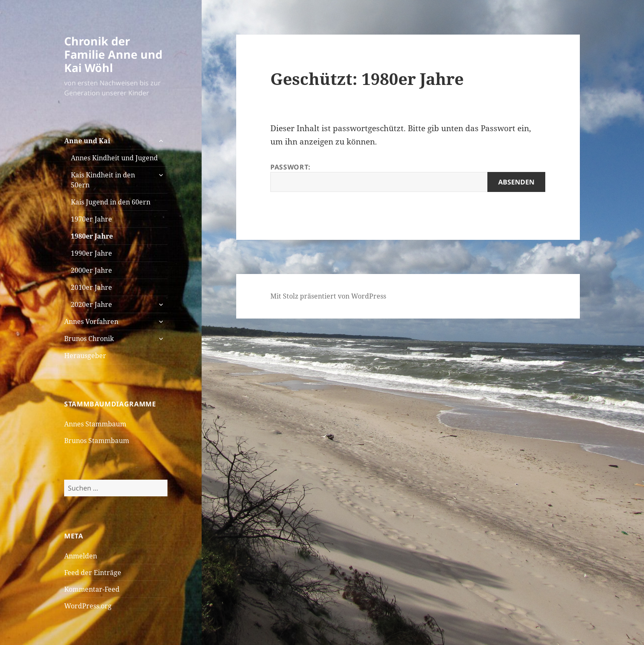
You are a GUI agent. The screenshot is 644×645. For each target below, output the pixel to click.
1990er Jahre (91, 253)
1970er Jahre (91, 219)
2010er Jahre (91, 287)
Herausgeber (85, 356)
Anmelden (81, 556)
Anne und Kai (87, 141)
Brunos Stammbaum (97, 441)
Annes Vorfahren (91, 321)
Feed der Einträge (93, 573)
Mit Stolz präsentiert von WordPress (328, 296)
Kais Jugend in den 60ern (111, 202)
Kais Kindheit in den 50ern (103, 180)
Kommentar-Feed (92, 589)
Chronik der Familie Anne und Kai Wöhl (113, 54)
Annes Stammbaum (95, 424)
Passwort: (408, 177)
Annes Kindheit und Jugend (114, 158)
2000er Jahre (91, 270)
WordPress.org (88, 606)
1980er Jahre (92, 236)
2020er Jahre (91, 304)
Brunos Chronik (89, 339)
